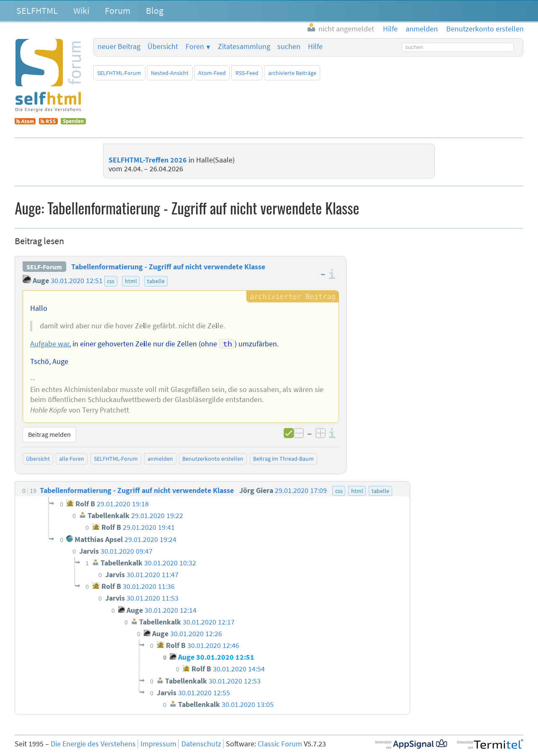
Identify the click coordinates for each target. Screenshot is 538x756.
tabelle (156, 281)
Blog (155, 10)
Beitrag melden (49, 434)
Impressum (158, 744)
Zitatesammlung (244, 46)
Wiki (81, 10)
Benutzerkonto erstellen (213, 459)
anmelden (160, 459)
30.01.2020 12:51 (77, 281)
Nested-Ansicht (170, 73)
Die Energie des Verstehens (93, 744)
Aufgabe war (50, 344)
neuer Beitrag (119, 46)
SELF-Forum (44, 267)
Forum (118, 10)
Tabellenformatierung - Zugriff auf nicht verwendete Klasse (168, 267)
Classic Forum (280, 744)
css (111, 281)
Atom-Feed (212, 73)
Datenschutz (201, 744)
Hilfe (315, 46)
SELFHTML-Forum (119, 73)
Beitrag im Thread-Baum (283, 459)
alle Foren (72, 459)
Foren (195, 46)
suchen (289, 46)
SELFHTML (37, 10)
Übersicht (163, 46)
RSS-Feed (247, 73)
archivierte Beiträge (292, 73)
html (131, 281)
